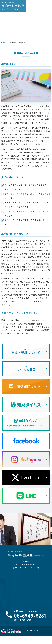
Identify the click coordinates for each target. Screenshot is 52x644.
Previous (2, 520)
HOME (4, 42)
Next (50, 520)
